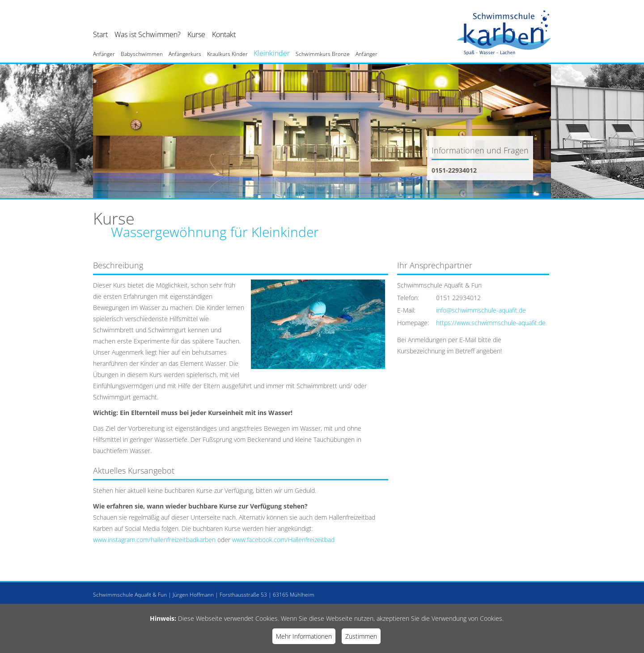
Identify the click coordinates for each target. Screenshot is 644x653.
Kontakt (224, 34)
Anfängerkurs (185, 54)
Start (100, 34)
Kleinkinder (272, 53)
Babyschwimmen (142, 54)
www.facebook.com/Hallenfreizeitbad (283, 540)
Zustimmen (361, 636)
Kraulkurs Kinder (227, 54)
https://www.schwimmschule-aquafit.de (491, 323)
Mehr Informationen (304, 636)
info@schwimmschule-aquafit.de (481, 310)
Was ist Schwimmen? (148, 34)
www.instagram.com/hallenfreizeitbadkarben (154, 540)
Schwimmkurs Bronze (323, 54)
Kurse (196, 34)
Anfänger (104, 54)
